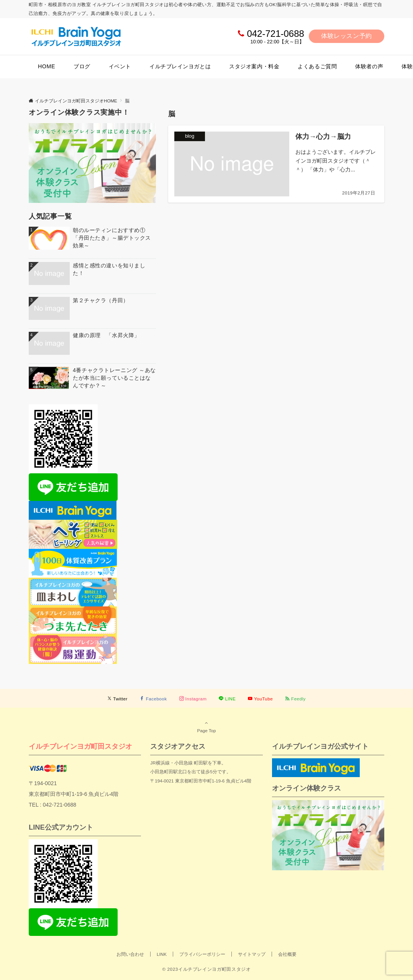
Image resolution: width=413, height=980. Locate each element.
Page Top (206, 726)
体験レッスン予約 (347, 36)
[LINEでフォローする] (227, 699)
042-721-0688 (275, 34)
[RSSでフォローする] (295, 699)
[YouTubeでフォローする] (260, 699)
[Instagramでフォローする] (193, 699)
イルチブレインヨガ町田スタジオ (80, 746)
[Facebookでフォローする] (153, 699)
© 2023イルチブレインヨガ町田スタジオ (206, 969)
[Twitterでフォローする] (117, 699)
